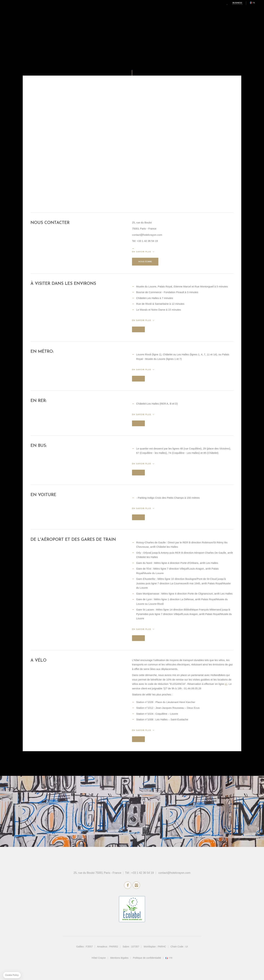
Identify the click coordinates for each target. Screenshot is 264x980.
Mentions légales (119, 958)
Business (237, 3)
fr (254, 3)
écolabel (132, 909)
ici (226, 684)
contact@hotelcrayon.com (174, 873)
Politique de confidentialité (147, 958)
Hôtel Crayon (99, 958)
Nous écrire (145, 262)
